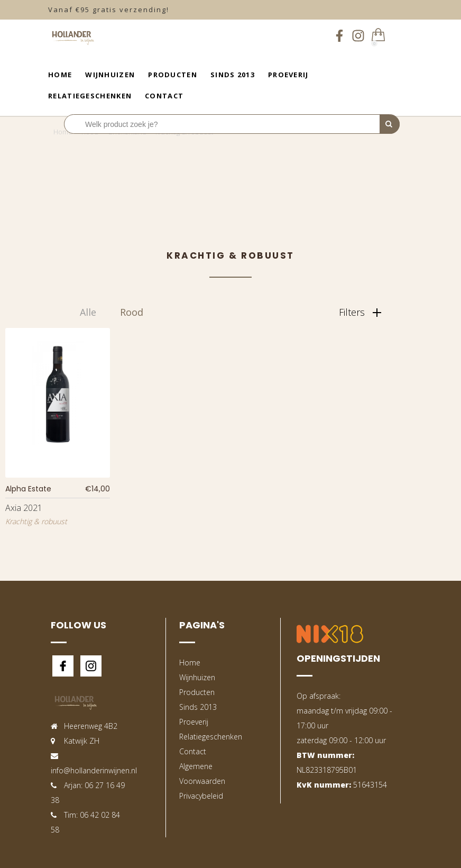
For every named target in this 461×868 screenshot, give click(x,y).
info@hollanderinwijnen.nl (94, 770)
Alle (88, 312)
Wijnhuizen (110, 75)
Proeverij (288, 75)
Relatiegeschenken (90, 96)
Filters (360, 312)
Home (60, 75)
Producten (173, 75)
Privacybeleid (201, 796)
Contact (164, 96)
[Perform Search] (390, 124)
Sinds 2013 (233, 75)
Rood (132, 312)
